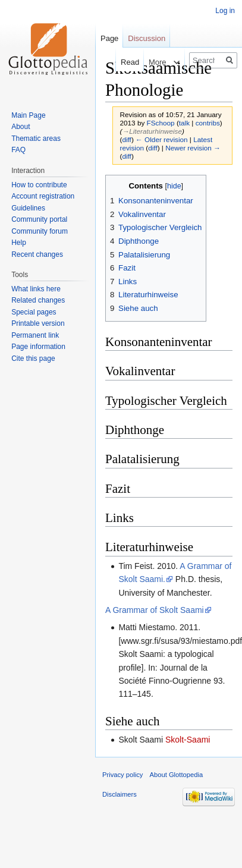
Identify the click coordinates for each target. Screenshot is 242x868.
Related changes (38, 300)
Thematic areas (36, 139)
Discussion (147, 38)
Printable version (38, 323)
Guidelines (28, 208)
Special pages (34, 312)
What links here (36, 289)
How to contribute (39, 185)
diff (126, 139)
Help (19, 243)
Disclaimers (120, 794)
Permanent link (35, 335)
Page (109, 38)
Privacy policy (122, 775)
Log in (225, 11)
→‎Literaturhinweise (152, 131)
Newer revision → (193, 148)
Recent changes (37, 254)
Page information (38, 347)
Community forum (40, 231)
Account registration (43, 196)
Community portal (39, 219)
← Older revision (162, 139)
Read (124, 62)
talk (184, 123)
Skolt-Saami (188, 740)
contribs (208, 123)
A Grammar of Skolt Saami (155, 610)
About (21, 127)
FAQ (18, 150)
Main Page (28, 115)
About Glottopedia (177, 775)
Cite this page (33, 358)
